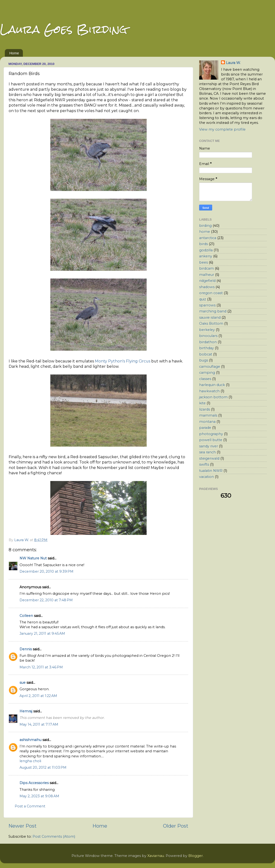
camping (207, 373)
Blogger (196, 856)
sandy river (209, 446)
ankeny (206, 256)
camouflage (210, 367)
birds (203, 244)
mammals (208, 415)
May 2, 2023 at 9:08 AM (39, 796)
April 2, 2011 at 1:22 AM (38, 696)
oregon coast (211, 293)
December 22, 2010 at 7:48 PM (46, 600)
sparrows (207, 305)
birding (205, 226)
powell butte (211, 440)
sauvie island (210, 317)
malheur (207, 275)
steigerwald (209, 458)
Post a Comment (30, 806)
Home (14, 53)
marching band (213, 311)
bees (203, 262)
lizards (205, 409)
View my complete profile (222, 129)
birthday (206, 348)
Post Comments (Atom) (54, 836)
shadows (207, 287)
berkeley (207, 330)
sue (23, 683)
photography (211, 434)
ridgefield (207, 281)
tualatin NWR (211, 471)
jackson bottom (213, 397)
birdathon (208, 342)
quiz (203, 299)
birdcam (206, 268)
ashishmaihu (30, 740)
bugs (204, 360)
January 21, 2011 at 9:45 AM (42, 634)
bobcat (206, 354)
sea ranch (207, 452)
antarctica (208, 238)
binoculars (208, 336)
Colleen (26, 616)
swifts (204, 464)
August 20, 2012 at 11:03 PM (43, 767)
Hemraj (26, 711)
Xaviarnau (156, 856)
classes (205, 379)
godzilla (206, 250)
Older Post (176, 826)
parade (205, 428)
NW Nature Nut (33, 558)
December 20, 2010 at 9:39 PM (46, 571)
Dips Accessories (34, 783)
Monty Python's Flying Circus (123, 361)
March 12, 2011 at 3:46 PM (41, 667)
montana (207, 422)
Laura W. (233, 63)
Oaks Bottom (211, 323)
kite (202, 403)
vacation (206, 477)
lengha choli (30, 761)
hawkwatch (209, 391)
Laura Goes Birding (64, 29)
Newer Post (23, 826)
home (205, 232)
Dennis (26, 649)
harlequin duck (212, 385)
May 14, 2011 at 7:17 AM (39, 724)
